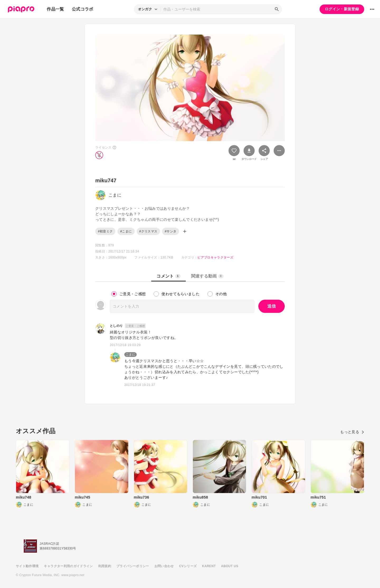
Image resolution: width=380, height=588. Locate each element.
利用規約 (105, 566)
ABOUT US (230, 566)
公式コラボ (83, 9)
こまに (130, 355)
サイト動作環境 (27, 566)
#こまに (126, 231)
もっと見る (352, 432)
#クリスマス (148, 231)
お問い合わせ (164, 566)
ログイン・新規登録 (342, 9)
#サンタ (170, 231)
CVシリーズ (188, 566)
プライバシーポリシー (133, 566)
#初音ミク (105, 231)
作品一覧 (55, 9)
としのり (116, 326)
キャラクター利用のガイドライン (68, 566)
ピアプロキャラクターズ (215, 257)
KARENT (209, 566)
